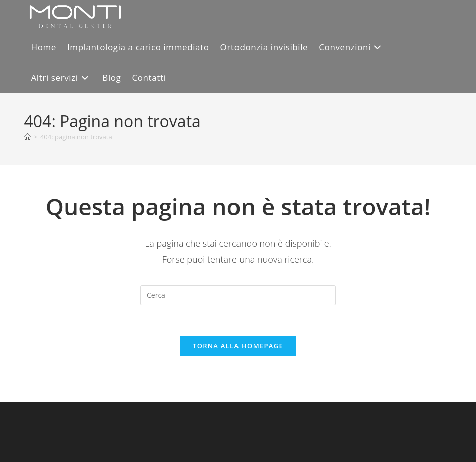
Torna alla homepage (238, 346)
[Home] (27, 137)
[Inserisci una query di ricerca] (238, 295)
